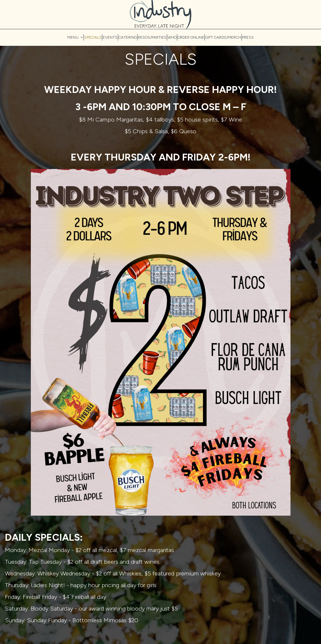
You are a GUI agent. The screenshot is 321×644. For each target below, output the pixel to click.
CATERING (128, 37)
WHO (172, 37)
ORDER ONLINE (191, 37)
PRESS (248, 37)
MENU (75, 37)
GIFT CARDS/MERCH (223, 37)
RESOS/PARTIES (152, 37)
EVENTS (110, 37)
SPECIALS (93, 37)
